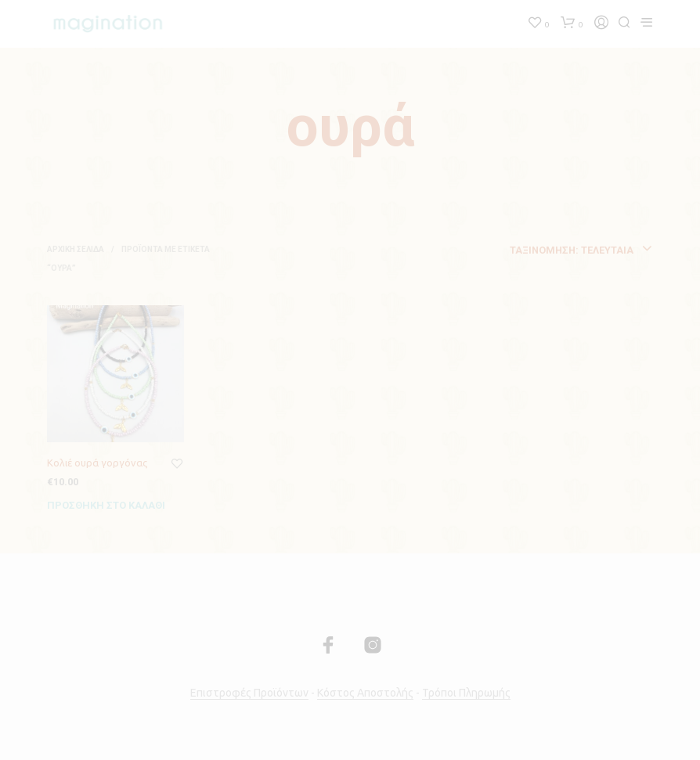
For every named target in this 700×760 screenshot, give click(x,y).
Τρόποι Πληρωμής (466, 693)
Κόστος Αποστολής (365, 693)
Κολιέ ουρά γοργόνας (97, 463)
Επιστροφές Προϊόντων (249, 693)
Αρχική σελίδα (76, 249)
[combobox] (527, 250)
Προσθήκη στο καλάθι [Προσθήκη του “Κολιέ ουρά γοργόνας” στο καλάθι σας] (106, 505)
